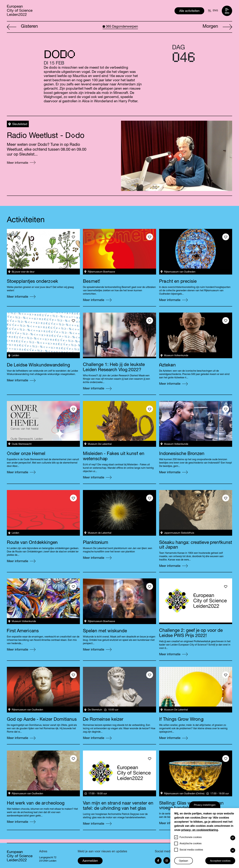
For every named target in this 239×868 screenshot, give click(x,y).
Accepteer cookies (220, 861)
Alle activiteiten (189, 11)
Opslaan (184, 861)
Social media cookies (191, 850)
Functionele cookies (191, 838)
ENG (215, 11)
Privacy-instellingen (205, 805)
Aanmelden (90, 861)
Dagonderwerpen (120, 27)
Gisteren (22, 27)
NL (210, 11)
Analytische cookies (191, 844)
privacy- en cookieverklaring (200, 830)
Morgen (217, 27)
